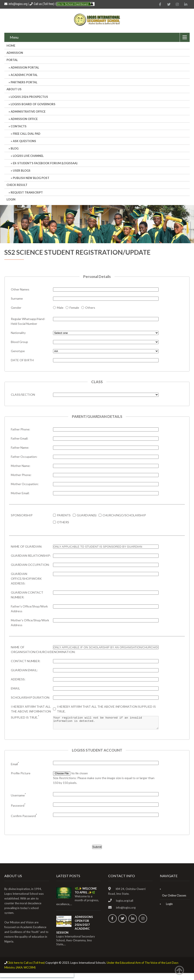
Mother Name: (21, 466)
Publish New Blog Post (31, 178)
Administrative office (28, 112)
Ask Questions (24, 141)
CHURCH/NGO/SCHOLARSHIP (124, 515)
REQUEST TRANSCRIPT (27, 192)
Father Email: (20, 438)
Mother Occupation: (25, 484)
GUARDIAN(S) (87, 515)
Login (11, 199)
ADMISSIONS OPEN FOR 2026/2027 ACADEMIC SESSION (75, 927)
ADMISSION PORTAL (25, 67)
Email (15, 767)
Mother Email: (20, 493)
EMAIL (15, 688)
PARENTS (64, 515)
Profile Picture (21, 776)
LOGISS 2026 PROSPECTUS (29, 97)
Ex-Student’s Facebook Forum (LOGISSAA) (45, 163)
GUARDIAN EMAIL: (24, 670)
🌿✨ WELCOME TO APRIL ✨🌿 (86, 893)
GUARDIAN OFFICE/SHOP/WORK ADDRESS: (26, 579)
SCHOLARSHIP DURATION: (30, 697)
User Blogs (22, 171)
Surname (17, 298)
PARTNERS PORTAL (24, 82)
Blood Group (19, 342)
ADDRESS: (18, 679)
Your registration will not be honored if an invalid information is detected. (106, 724)
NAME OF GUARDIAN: (27, 546)
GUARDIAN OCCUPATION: (30, 565)
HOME (11, 46)
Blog (15, 148)
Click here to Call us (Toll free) (26, 965)
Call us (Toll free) (44, 4)
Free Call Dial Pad (27, 134)
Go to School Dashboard (73, 4)
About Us (14, 89)
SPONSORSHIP (22, 515)
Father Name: (20, 447)
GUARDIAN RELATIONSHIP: (31, 556)
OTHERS (63, 522)
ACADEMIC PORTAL (24, 75)
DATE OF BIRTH (22, 360)
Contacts (19, 126)
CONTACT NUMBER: (26, 661)
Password (18, 808)
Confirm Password (24, 818)
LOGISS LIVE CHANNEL (28, 156)
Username (18, 798)
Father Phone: (21, 429)
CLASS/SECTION (23, 395)
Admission (15, 53)
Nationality (18, 333)
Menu (14, 37)
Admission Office (24, 119)
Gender (16, 308)
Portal (12, 60)
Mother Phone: (21, 475)
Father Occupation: (24, 457)
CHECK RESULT (17, 185)
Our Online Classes (174, 898)
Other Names (20, 289)
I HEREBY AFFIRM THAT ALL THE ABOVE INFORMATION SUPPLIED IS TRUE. (31, 712)
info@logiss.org (16, 4)
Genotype (18, 351)
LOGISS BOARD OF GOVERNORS (33, 104)
